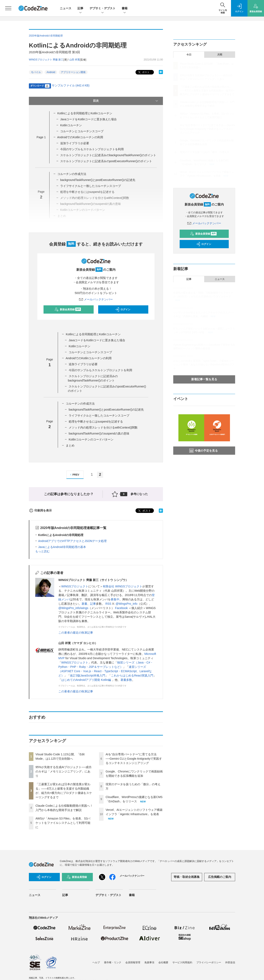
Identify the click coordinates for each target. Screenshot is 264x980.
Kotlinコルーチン (71, 125)
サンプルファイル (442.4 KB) (71, 85)
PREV (74, 475)
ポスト (143, 72)
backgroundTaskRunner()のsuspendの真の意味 (99, 433)
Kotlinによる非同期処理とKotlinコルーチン (85, 113)
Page (41, 137)
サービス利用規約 (182, 962)
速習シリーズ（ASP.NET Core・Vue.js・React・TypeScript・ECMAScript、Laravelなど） (105, 671)
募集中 (115, 599)
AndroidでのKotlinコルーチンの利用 (80, 137)
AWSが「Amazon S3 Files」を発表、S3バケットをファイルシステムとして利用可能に (63, 823)
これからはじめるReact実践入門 (132, 675)
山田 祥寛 (75, 60)
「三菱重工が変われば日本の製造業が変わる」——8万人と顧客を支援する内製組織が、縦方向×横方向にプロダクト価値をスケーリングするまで (207, 91)
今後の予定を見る (204, 451)
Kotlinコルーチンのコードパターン (91, 439)
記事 (80, 9)
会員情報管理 (133, 962)
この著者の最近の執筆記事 (76, 633)
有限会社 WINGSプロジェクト (122, 586)
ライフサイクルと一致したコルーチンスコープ (91, 186)
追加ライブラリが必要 (75, 143)
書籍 (125, 9)
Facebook (121, 608)
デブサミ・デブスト (103, 9)
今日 (189, 55)
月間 (220, 55)
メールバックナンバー (96, 299)
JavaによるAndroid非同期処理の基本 (62, 547)
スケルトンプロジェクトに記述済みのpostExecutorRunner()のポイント (106, 161)
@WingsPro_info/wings (73, 608)
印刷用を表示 (40, 510)
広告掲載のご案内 (220, 877)
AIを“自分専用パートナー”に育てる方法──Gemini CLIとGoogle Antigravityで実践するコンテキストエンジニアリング (134, 759)
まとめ (70, 445)
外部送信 (230, 962)
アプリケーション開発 (73, 72)
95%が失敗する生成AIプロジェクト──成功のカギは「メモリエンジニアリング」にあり (63, 771)
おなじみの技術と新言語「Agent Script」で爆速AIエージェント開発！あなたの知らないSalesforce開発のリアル (204, 365)
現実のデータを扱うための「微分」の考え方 (205, 152)
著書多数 (126, 680)
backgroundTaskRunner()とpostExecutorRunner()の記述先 (98, 180)
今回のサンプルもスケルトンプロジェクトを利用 (92, 149)
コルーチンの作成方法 (72, 174)
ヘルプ (96, 962)
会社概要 (163, 962)
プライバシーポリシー (209, 962)
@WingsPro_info (127, 604)
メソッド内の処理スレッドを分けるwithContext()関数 (103, 427)
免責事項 (149, 962)
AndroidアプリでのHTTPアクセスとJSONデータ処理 (72, 541)
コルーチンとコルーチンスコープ (82, 131)
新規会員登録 (68, 309)
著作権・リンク (113, 962)
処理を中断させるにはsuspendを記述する (96, 422)
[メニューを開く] (8, 8)
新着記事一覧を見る (204, 379)
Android (51, 72)
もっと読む (42, 551)
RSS (108, 604)
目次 (126, 101)
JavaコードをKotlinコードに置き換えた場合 (89, 119)
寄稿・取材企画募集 (187, 877)
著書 (84, 604)
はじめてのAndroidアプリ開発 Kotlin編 (87, 680)
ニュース (66, 8)
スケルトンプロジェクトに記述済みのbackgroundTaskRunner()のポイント (108, 155)
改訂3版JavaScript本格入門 (88, 675)
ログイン (123, 309)
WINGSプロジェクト (75, 586)
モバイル (36, 72)
